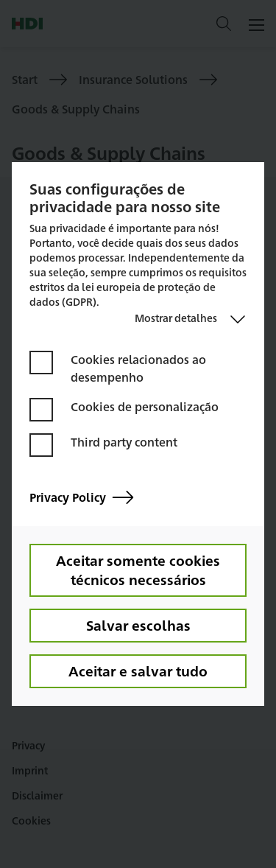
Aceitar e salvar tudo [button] (138, 671)
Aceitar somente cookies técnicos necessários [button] (138, 570)
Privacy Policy (81, 498)
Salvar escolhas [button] (138, 625)
